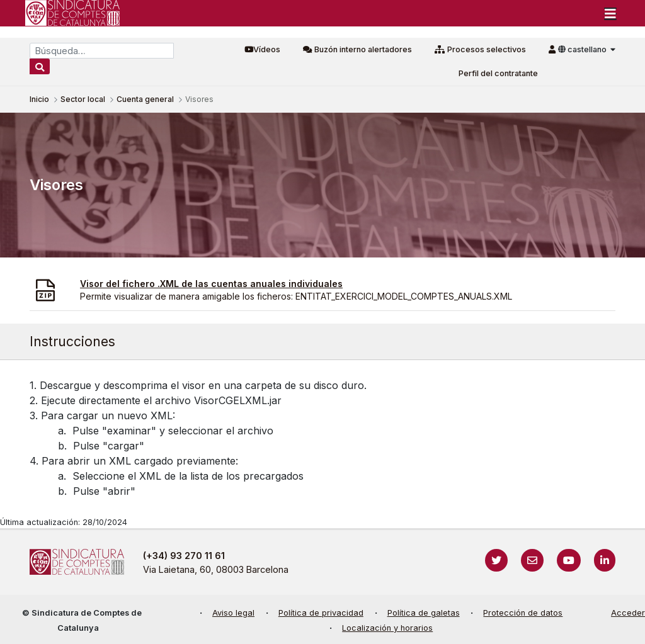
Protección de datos (523, 613)
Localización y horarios (387, 628)
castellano (583, 49)
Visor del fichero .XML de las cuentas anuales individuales (211, 284)
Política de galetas (424, 613)
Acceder (628, 613)
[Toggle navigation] (610, 13)
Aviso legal (233, 613)
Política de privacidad (321, 613)
